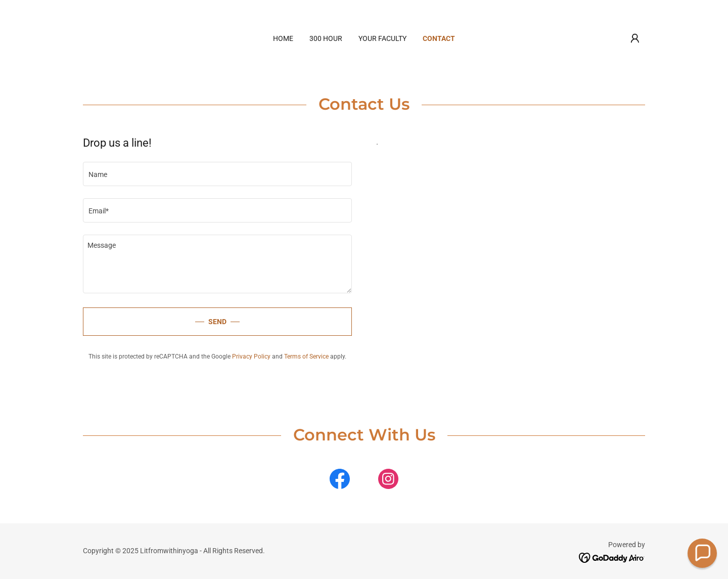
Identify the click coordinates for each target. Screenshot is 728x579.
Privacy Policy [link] (251, 357)
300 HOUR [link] (326, 38)
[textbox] (217, 174)
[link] (340, 481)
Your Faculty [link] (382, 38)
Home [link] (283, 38)
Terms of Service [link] (306, 357)
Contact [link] (439, 38)
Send (217, 322)
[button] (635, 38)
